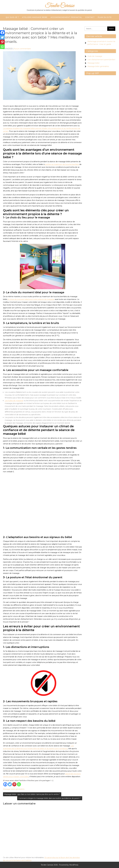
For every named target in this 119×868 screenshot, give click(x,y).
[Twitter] (10, 784)
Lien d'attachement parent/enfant (101, 60)
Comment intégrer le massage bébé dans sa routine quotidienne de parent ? (50, 798)
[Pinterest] (14, 784)
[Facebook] (5, 784)
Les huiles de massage (14, 401)
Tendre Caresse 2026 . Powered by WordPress (59, 865)
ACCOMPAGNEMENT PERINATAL (66, 17)
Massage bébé (93, 63)
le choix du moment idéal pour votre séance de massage (31, 299)
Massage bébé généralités (14, 789)
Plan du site (105, 17)
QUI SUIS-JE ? (12, 17)
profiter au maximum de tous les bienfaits (62, 164)
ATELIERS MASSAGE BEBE (35, 17)
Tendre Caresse (59, 6)
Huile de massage (95, 56)
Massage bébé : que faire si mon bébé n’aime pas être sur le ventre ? (32, 794)
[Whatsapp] (19, 784)
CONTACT (90, 17)
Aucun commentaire (22, 49)
